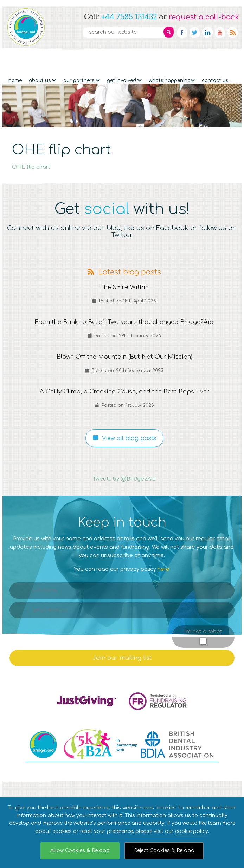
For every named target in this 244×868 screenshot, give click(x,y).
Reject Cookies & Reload (164, 851)
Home (15, 61)
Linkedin (207, 32)
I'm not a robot (203, 623)
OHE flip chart (31, 159)
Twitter (195, 32)
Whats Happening (172, 61)
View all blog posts (124, 430)
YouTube (220, 32)
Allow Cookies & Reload (80, 851)
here (163, 561)
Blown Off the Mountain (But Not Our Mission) (124, 349)
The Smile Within (124, 279)
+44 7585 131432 (129, 17)
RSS (233, 32)
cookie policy (192, 831)
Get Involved (124, 61)
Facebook (182, 32)
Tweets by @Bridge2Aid (124, 471)
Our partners (82, 61)
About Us (43, 61)
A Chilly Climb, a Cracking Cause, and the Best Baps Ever (124, 384)
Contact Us (215, 61)
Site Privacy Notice (128, 795)
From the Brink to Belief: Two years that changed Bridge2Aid (124, 314)
